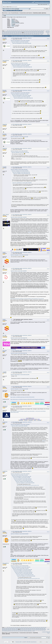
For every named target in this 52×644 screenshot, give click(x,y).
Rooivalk (4, 38)
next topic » (48, 32)
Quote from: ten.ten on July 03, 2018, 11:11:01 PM (20, 475)
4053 (29, 32)
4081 (43, 33)
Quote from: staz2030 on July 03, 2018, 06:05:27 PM (22, 173)
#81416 (48, 407)
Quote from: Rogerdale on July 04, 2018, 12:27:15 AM (19, 137)
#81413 (48, 351)
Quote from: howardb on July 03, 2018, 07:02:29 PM (20, 171)
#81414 (48, 373)
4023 (12, 31)
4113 (23, 34)
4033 (32, 31)
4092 (23, 33)
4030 (26, 31)
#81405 (48, 135)
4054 (31, 32)
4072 (25, 33)
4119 (35, 34)
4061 (3, 33)
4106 (9, 34)
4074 (29, 33)
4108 (13, 34)
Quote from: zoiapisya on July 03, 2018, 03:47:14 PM (24, 482)
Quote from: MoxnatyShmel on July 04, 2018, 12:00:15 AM (20, 93)
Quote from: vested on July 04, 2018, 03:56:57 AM (19, 338)
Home (5, 10)
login (13, 7)
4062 (5, 33)
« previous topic (47, 31)
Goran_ (4, 386)
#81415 (48, 387)
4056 (35, 32)
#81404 (48, 125)
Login (14, 10)
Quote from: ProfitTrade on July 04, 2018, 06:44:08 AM (20, 534)
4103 (3, 34)
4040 (3, 32)
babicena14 (5, 406)
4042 (7, 32)
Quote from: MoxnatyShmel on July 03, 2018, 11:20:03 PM (20, 474)
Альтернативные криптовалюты (26, 13)
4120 (37, 34)
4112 (21, 34)
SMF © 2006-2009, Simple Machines (30, 642)
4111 (19, 34)
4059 (41, 32)
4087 (13, 33)
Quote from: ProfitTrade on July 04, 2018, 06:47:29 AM (20, 566)
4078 (37, 33)
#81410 (48, 269)
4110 (17, 34)
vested (4, 252)
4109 (15, 34)
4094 (27, 33)
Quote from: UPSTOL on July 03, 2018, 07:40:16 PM (19, 170)
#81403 (48, 91)
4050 (23, 32)
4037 (39, 31)
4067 (15, 33)
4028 (22, 31)
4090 (19, 33)
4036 (38, 31)
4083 (5, 33)
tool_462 (4, 335)
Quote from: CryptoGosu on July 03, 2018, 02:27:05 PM (25, 483)
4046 (15, 32)
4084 (7, 33)
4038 (42, 31)
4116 (29, 34)
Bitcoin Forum (5, 13)
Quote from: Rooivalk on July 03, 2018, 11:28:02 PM (20, 42)
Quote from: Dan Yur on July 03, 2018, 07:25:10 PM (23, 480)
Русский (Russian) (15, 13)
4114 (25, 34)
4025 (16, 31)
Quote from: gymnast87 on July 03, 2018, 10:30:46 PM (23, 479)
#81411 (48, 320)
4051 (25, 32)
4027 (20, 31)
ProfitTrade (5, 422)
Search (11, 10)
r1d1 (4, 268)
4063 (7, 33)
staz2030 (4, 167)
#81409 (48, 253)
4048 (19, 32)
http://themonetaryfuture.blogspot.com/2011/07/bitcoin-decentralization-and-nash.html (27, 299)
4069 (19, 33)
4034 (34, 31)
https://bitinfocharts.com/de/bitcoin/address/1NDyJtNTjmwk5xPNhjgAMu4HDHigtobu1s (27, 399)
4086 (11, 33)
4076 (33, 33)
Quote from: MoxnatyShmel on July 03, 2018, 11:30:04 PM (20, 41)
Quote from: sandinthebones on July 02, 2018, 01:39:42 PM (22, 183)
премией (29, 232)
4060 (43, 32)
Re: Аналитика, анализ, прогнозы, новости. (22, 38)
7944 (41, 34)
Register (17, 10)
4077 (35, 33)
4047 (17, 32)
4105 (7, 34)
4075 (31, 33)
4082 (3, 33)
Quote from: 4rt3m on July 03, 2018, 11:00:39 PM (19, 217)
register (16, 7)
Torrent (18, 9)
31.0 (15, 9)
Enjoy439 (5, 351)
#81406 (48, 149)
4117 (31, 34)
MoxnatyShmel (6, 60)
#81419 (48, 532)
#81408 (48, 215)
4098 (35, 33)
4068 (17, 33)
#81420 (48, 564)
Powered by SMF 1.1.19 (20, 642)
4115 (27, 34)
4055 (33, 32)
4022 (10, 31)
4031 (28, 31)
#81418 (48, 472)
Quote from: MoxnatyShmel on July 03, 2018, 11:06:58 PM (20, 425)
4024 (14, 31)
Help (8, 10)
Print (48, 34)
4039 (43, 31)
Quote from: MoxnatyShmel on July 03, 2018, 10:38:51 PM (22, 43)
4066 (13, 33)
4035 (36, 31)
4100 (39, 33)
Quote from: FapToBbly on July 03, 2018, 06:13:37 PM (21, 172)
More (21, 10)
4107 (11, 34)
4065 (11, 33)
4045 (13, 32)
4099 (37, 33)
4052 (27, 32)
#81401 (48, 39)
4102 (43, 33)
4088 (15, 33)
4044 (11, 32)
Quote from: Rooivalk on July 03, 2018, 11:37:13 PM (19, 63)
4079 (39, 33)
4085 (9, 33)
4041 (5, 32)
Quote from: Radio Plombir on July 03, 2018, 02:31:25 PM (20, 375)
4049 (21, 32)
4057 (37, 32)
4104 (5, 34)
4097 (33, 33)
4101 (41, 33)
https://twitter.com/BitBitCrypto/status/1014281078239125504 (22, 397)
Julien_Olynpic (6, 215)
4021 (8, 31)
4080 (41, 33)
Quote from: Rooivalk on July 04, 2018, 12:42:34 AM (19, 151)
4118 (33, 34)
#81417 (48, 423)
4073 (27, 33)
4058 (39, 32)
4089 (17, 33)
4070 (21, 33)
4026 (18, 31)
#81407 (48, 168)
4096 (31, 33)
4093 (25, 33)
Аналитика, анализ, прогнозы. (40, 13)
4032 (30, 31)
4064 (9, 33)
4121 (39, 34)
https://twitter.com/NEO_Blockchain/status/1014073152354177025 (28, 485)
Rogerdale (5, 124)
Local (9, 13)
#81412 (48, 336)
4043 (9, 32)
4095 (29, 33)
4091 (21, 33)
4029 (24, 31)
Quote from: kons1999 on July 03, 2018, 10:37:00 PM (22, 478)
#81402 (48, 61)
